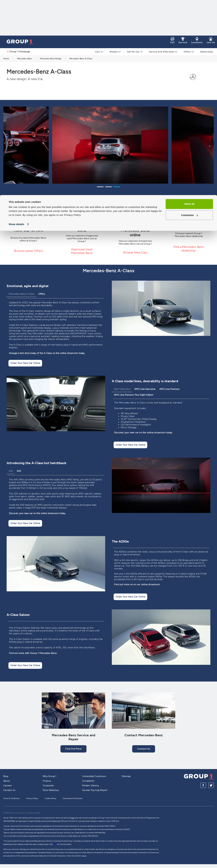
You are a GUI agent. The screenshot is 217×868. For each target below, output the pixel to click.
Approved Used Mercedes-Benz (82, 251)
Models (113, 52)
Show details (16, 29)
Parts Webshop (51, 790)
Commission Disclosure (73, 798)
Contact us (144, 749)
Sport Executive (122, 389)
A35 (11, 471)
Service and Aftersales (161, 52)
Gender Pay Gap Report (95, 790)
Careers (8, 786)
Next (210, 146)
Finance (47, 781)
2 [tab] (108, 187)
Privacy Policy (32, 798)
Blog (6, 776)
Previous (7, 146)
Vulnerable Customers (94, 776)
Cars (98, 52)
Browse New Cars (135, 252)
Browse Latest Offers (28, 251)
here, (73, 818)
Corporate (48, 786)
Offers (186, 52)
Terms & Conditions (12, 798)
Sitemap (126, 776)
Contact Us (9, 790)
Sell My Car (133, 52)
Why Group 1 (50, 776)
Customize (190, 20)
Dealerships (205, 52)
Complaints (88, 781)
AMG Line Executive (145, 389)
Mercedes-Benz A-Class (21, 294)
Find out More (73, 749)
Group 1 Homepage (18, 52)
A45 (19, 471)
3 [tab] (117, 187)
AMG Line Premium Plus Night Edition (134, 395)
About (7, 781)
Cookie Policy (50, 798)
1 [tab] (100, 187)
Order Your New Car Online (25, 363)
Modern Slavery (91, 786)
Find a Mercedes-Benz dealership (189, 249)
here (55, 844)
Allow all (189, 9)
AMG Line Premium (169, 389)
